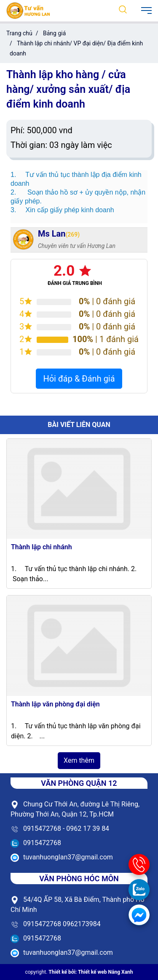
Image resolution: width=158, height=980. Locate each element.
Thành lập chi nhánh (42, 547)
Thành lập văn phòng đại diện (55, 704)
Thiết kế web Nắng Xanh (106, 972)
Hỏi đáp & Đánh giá (79, 379)
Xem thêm (79, 760)
